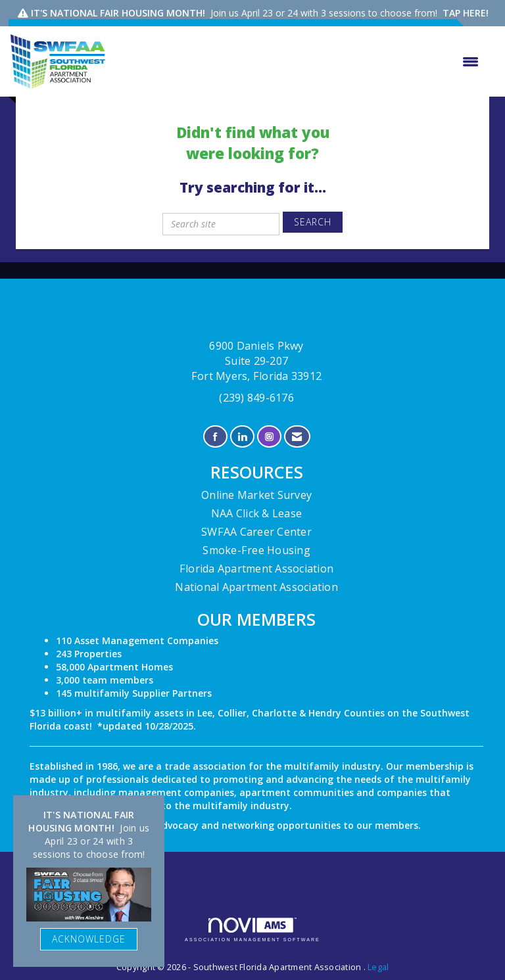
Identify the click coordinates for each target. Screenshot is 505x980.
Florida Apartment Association (256, 569)
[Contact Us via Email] (297, 437)
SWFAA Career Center (256, 532)
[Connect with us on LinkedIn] (242, 437)
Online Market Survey (256, 495)
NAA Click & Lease (256, 513)
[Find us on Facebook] (215, 437)
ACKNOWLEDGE (89, 939)
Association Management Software (252, 930)
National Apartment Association (256, 587)
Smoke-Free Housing (256, 550)
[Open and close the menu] (299, 62)
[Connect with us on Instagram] (269, 437)
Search (313, 222)
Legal (378, 967)
